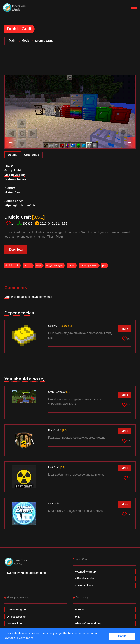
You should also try (25, 379)
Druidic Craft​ (25, 217)
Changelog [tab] (32, 155)
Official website (84, 579)
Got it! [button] (122, 636)
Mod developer (15, 175)
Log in (9, 297)
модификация (54, 266)
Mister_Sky (12, 192)
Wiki (78, 617)
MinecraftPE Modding (88, 624)
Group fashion (14, 170)
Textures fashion (16, 179)
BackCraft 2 (58, 430)
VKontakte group (85, 572)
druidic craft (12, 266)
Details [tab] (13, 155)
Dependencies (19, 313)
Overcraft (54, 504)
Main (12, 41)
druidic (27, 266)
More (125, 329)
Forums (80, 610)
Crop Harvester (60, 392)
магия (71, 266)
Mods (25, 41)
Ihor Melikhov (15, 624)
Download (16, 250)
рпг (104, 266)
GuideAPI (60, 326)
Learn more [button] (25, 638)
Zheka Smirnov (84, 585)
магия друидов (88, 266)
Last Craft (57, 467)
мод (39, 266)
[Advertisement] (71, 62)
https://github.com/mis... (21, 205)
